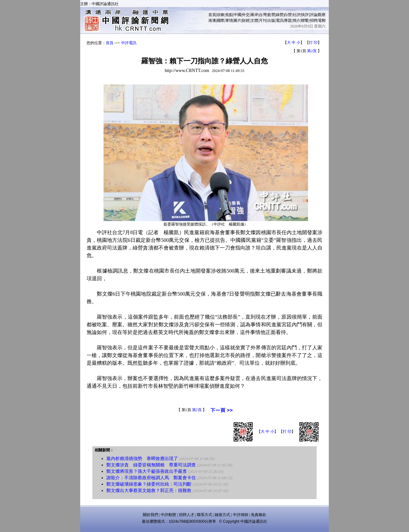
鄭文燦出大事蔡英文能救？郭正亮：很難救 (149, 491)
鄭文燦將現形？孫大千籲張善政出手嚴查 (147, 471)
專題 (288, 20)
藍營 (271, 15)
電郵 (322, 20)
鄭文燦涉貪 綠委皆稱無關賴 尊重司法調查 (151, 465)
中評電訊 (129, 43)
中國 (237, 15)
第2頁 (312, 51)
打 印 (313, 43)
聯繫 (305, 20)
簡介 (297, 20)
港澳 (212, 20)
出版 (271, 20)
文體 (254, 20)
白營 (288, 15)
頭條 (220, 15)
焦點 (229, 15)
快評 (305, 15)
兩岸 (254, 15)
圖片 (237, 20)
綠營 (280, 15)
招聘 (313, 20)
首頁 (212, 15)
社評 (297, 15)
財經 (246, 20)
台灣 (263, 15)
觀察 (322, 15)
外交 (246, 15)
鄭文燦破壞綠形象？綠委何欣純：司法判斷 (149, 484)
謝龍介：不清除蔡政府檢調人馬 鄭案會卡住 (151, 478)
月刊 (263, 20)
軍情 (229, 20)
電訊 (280, 20)
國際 (220, 20)
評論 (313, 15)
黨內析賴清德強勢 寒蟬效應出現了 (142, 459)
